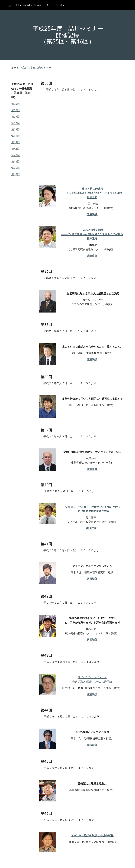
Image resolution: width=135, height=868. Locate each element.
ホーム (15, 68)
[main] (67, 35)
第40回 (15, 136)
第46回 (15, 174)
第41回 (15, 142)
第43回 (15, 155)
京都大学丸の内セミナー (37, 68)
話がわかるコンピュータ (92, 677)
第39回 (15, 129)
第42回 (15, 149)
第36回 (15, 110)
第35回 (15, 104)
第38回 (15, 123)
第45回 (15, 168)
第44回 (15, 162)
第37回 (15, 117)
